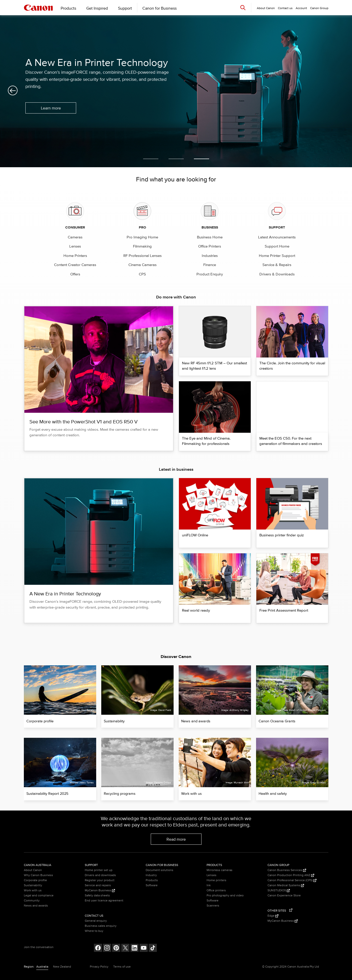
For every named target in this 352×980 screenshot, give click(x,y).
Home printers (216, 880)
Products (68, 8)
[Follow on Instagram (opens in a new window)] (107, 948)
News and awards (36, 906)
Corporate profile (35, 880)
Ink (209, 885)
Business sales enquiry (101, 926)
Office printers (216, 890)
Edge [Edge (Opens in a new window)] (273, 916)
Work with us (33, 890)
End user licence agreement (104, 901)
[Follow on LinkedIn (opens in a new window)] (135, 948)
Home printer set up (99, 870)
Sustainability (33, 885)
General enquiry (96, 921)
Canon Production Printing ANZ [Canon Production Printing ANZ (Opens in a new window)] (291, 875)
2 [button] (176, 159)
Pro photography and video (225, 896)
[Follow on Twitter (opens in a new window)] (125, 948)
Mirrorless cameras (220, 870)
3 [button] (202, 159)
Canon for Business (160, 8)
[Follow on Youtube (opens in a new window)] (144, 948)
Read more (176, 839)
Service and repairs (98, 885)
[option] (176, 91)
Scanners (213, 906)
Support (125, 8)
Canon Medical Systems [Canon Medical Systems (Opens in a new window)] (286, 885)
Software (152, 885)
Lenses (212, 875)
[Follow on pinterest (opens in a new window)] (116, 948)
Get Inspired (97, 8)
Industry (151, 875)
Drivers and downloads (100, 875)
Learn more (51, 108)
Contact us (285, 8)
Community (32, 901)
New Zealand (62, 967)
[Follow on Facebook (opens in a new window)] (98, 948)
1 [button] (151, 159)
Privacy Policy (99, 967)
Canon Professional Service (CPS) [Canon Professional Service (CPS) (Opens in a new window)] (292, 880)
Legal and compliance (39, 896)
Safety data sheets (97, 896)
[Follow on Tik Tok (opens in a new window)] (153, 948)
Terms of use (122, 967)
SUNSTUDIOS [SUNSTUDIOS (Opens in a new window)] (279, 890)
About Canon (33, 870)
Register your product (100, 880)
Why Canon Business (38, 875)
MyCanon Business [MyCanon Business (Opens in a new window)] (100, 890)
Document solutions (160, 870)
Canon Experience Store (284, 896)
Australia (42, 967)
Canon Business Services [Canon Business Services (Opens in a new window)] (287, 870)
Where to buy (94, 931)
